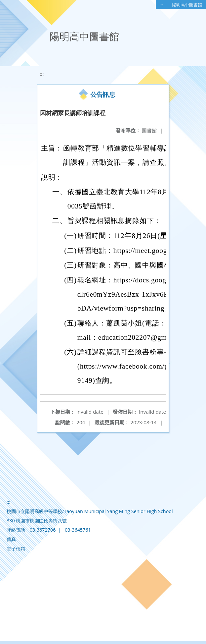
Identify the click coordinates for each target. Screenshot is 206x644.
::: (161, 5)
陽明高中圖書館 (187, 5)
